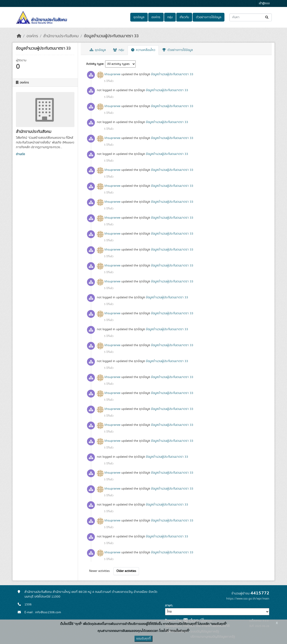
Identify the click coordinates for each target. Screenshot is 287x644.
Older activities (126, 571)
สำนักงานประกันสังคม (61, 36)
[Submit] (267, 17)
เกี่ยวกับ (184, 17)
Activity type (95, 64)
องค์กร (156, 17)
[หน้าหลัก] (19, 36)
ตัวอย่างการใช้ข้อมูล (209, 17)
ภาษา (169, 606)
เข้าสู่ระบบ (264, 3)
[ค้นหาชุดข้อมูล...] (251, 17)
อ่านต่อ (20, 154)
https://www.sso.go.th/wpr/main (248, 599)
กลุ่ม (170, 17)
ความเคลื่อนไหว (143, 50)
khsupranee (112, 74)
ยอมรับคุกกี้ (143, 639)
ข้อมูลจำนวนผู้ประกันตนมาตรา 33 (111, 36)
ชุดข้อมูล (139, 17)
